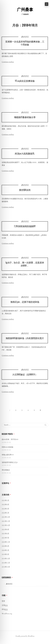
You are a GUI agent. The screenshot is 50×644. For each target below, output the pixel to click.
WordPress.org (7, 614)
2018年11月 (6, 563)
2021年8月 (5, 534)
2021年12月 (6, 517)
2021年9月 (5, 530)
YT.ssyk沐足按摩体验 (25, 81)
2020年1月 (5, 550)
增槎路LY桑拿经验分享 (25, 119)
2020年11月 (6, 542)
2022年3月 (5, 509)
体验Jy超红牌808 (8, 455)
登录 (3, 601)
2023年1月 (5, 500)
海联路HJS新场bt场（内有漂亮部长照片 (25, 340)
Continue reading (8, 62)
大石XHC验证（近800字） (25, 376)
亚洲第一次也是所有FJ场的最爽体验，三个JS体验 (25, 43)
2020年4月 (5, 546)
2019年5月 (5, 554)
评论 (5, 609)
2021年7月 (5, 538)
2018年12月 (6, 559)
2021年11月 (6, 521)
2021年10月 (6, 525)
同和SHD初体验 (8, 447)
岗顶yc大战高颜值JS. (25, 155)
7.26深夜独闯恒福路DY (25, 228)
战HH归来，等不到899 (10, 439)
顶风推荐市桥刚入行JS (10, 462)
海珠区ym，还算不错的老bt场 (25, 303)
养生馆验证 (6, 470)
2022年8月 (5, 505)
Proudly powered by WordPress (25, 636)
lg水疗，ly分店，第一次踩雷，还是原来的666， (25, 266)
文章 (5, 605)
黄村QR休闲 (25, 191)
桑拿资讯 (25, 37)
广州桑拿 (25, 10)
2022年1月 (5, 513)
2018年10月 (6, 567)
